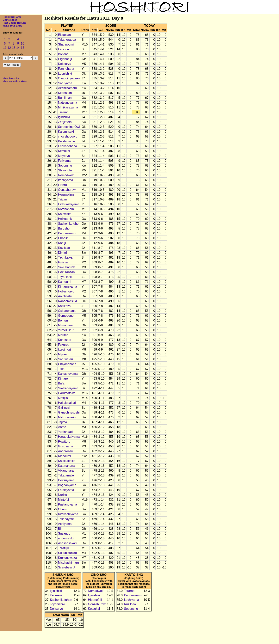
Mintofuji (64, 500)
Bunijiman (65, 98)
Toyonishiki (65, 277)
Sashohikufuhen (69, 224)
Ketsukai (64, 151)
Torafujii (63, 548)
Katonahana (66, 466)
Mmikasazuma (68, 107)
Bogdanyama (67, 485)
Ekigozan (64, 35)
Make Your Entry (12, 26)
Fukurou (64, 345)
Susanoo (64, 534)
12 (9, 48)
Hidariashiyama (69, 204)
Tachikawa (65, 258)
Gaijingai (64, 408)
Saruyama (65, 83)
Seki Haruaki (67, 267)
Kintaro (63, 379)
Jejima (62, 422)
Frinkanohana (67, 146)
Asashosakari (67, 543)
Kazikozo (64, 306)
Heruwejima (66, 195)
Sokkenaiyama (68, 388)
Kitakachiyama (68, 514)
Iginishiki (64, 117)
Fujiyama (64, 161)
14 (18, 48)
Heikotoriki (65, 219)
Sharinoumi (66, 44)
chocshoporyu (68, 136)
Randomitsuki (67, 301)
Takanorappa (67, 40)
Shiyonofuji (65, 170)
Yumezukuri (66, 330)
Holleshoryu (66, 291)
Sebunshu (65, 166)
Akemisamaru (67, 88)
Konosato (65, 340)
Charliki (63, 238)
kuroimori (64, 350)
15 (22, 48)
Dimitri (62, 253)
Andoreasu (65, 451)
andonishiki (66, 538)
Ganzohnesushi (69, 412)
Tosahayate (66, 519)
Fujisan (63, 262)
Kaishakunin (66, 141)
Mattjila (63, 398)
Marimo (63, 335)
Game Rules (10, 20)
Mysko (62, 354)
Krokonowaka (67, 558)
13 (14, 48)
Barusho (64, 228)
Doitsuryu (65, 64)
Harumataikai (67, 393)
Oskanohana (67, 311)
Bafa (61, 383)
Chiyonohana (67, 364)
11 (5, 48)
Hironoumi (65, 49)
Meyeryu (64, 156)
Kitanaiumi (65, 93)
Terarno (63, 112)
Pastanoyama (67, 504)
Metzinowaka (67, 417)
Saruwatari (65, 359)
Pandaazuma (67, 233)
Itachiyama (65, 180)
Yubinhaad (65, 432)
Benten (63, 320)
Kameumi (65, 282)
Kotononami (66, 209)
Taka (61, 369)
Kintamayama (67, 287)
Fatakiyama (66, 490)
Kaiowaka (65, 214)
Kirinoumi (64, 456)
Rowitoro (64, 442)
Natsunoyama (68, 103)
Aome (62, 427)
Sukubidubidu (67, 553)
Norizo (62, 495)
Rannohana (66, 69)
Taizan (62, 199)
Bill (60, 529)
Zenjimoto (65, 122)
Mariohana (65, 325)
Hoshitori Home (12, 17)
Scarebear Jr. (67, 567)
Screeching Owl (69, 127)
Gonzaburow (67, 190)
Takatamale (66, 475)
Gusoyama (65, 446)
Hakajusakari (67, 403)
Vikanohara (66, 471)
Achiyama (65, 524)
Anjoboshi (65, 296)
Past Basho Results (14, 23)
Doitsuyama (66, 480)
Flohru (62, 185)
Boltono (63, 54)
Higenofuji (65, 59)
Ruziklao (64, 248)
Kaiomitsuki (66, 132)
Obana (63, 509)
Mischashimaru (68, 563)
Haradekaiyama (69, 437)
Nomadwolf (66, 175)
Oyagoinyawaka (69, 78)
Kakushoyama (68, 374)
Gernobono (66, 316)
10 (22, 43)
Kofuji (62, 243)
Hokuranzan (66, 272)
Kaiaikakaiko (67, 461)
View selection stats (15, 81)
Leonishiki (65, 74)
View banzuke (11, 78)
